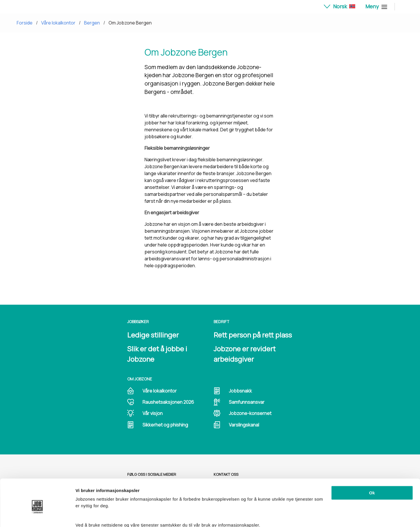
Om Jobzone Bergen (130, 23)
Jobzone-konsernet (250, 413)
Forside (25, 23)
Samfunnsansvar (247, 402)
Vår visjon (153, 413)
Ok (372, 468)
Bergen (92, 23)
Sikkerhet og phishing (165, 425)
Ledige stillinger (153, 335)
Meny (376, 6)
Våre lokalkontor (58, 23)
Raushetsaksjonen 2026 (168, 402)
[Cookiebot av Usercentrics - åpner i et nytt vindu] (37, 516)
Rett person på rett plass (253, 335)
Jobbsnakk (240, 391)
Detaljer (83, 516)
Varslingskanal (244, 425)
